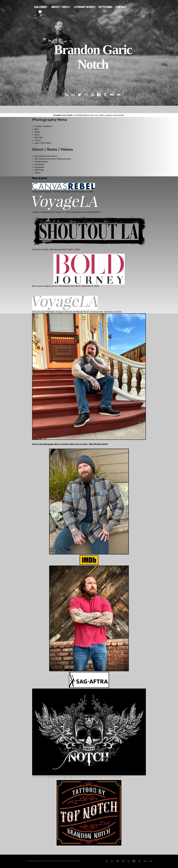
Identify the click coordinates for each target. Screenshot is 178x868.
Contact (121, 7)
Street (37, 135)
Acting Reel (39, 167)
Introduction (40, 164)
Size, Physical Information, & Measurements (53, 159)
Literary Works (85, 7)
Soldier (37, 132)
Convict (38, 140)
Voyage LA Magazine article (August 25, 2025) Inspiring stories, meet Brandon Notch (66, 212)
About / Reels (61, 7)
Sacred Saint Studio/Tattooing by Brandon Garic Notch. (100, 777)
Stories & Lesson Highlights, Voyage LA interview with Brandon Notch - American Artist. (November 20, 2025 (77, 312)
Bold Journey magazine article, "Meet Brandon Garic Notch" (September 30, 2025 (65, 286)
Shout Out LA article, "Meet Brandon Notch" (50, 249)
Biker (37, 129)
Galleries (41, 7)
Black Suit (39, 137)
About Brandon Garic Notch (46, 156)
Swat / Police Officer (43, 143)
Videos (37, 173)
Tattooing (105, 7)
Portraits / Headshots (44, 126)
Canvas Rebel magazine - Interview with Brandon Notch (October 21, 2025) (63, 192)
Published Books (41, 162)
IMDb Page (39, 170)
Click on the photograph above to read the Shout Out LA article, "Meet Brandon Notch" (70, 444)
